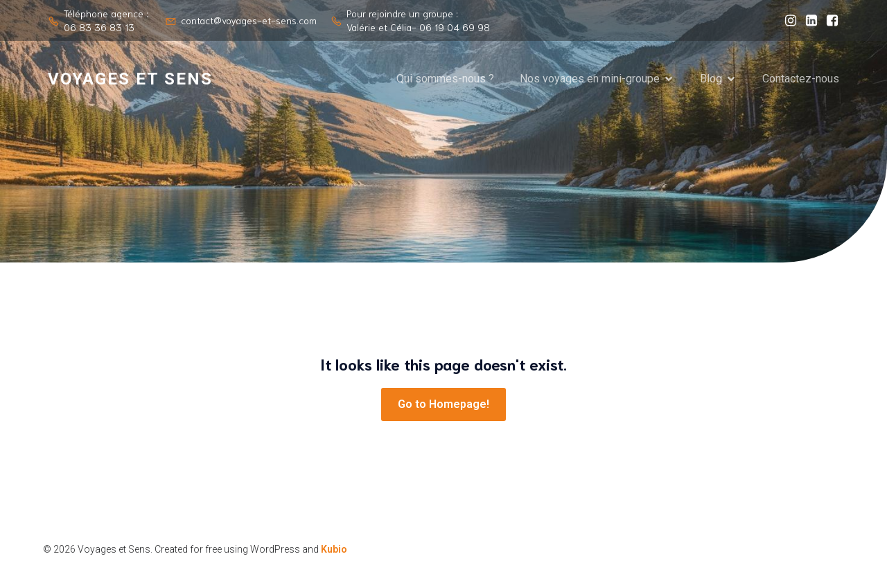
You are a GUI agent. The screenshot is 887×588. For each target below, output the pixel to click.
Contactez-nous (801, 79)
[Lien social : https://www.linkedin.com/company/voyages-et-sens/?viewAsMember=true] (808, 21)
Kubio (334, 549)
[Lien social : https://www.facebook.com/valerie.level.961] (829, 21)
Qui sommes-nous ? (445, 79)
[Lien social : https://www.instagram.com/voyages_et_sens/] (787, 21)
